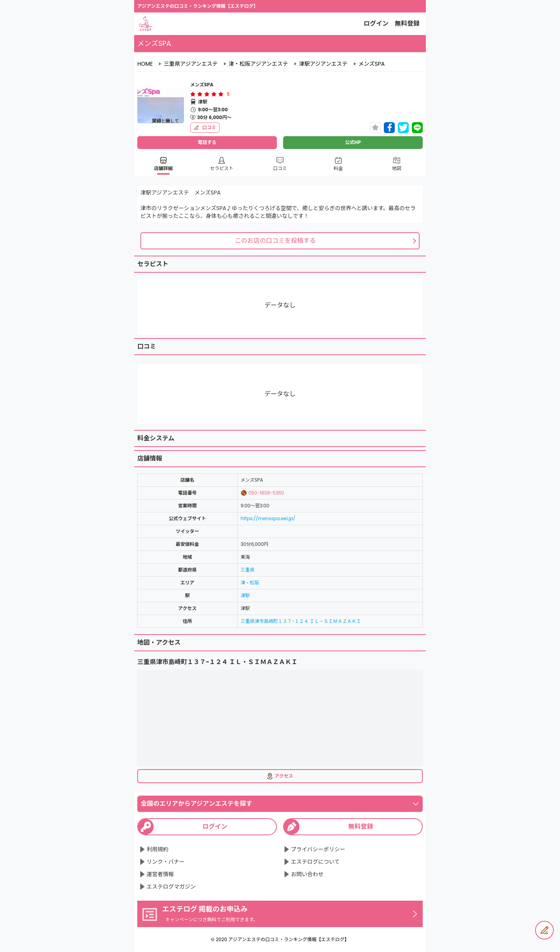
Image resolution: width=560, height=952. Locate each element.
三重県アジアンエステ (191, 64)
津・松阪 (250, 583)
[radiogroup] (207, 94)
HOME (145, 64)
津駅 (245, 595)
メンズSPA (372, 64)
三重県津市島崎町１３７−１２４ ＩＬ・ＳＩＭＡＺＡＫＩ (301, 621)
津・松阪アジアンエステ (258, 64)
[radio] (194, 94)
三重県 (248, 570)
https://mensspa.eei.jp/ (268, 518)
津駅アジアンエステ (323, 64)
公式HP (353, 142)
